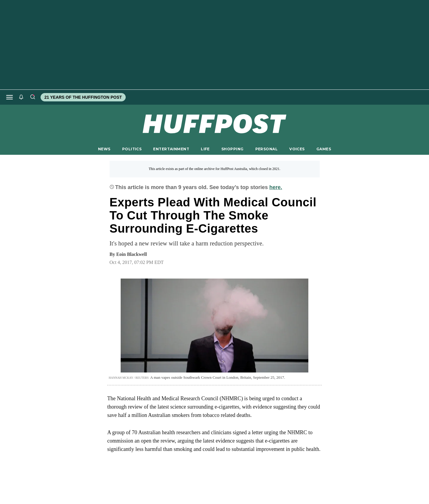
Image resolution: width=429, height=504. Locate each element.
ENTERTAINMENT (171, 149)
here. (276, 187)
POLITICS (132, 149)
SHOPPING (232, 149)
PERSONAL (266, 149)
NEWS (104, 149)
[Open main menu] (10, 97)
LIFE (205, 149)
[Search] (32, 97)
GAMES (324, 149)
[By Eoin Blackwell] (132, 254)
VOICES (297, 149)
